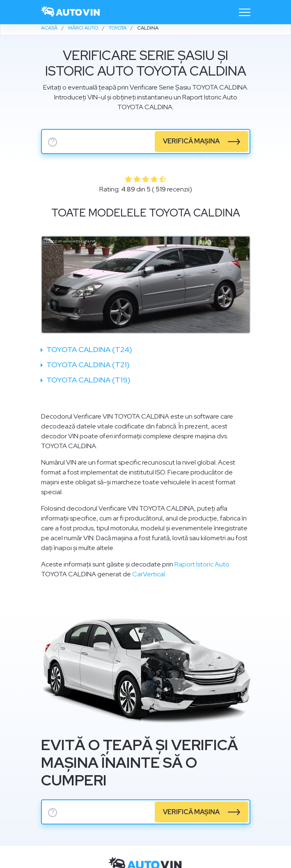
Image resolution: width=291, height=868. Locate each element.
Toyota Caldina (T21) (87, 365)
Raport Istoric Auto (202, 564)
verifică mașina (191, 141)
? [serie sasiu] (53, 142)
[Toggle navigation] (245, 12)
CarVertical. (149, 574)
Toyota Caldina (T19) (88, 380)
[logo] (71, 12)
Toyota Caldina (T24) (88, 349)
